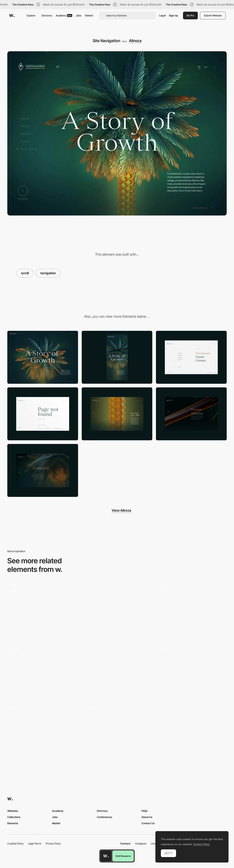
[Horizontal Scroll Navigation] (43, 670)
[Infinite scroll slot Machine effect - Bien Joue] (43, 727)
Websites (13, 811)
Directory (47, 15)
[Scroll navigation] (117, 612)
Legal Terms (35, 843)
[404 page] (43, 414)
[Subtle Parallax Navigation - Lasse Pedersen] (117, 727)
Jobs (79, 15)
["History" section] (117, 414)
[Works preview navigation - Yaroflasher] (43, 610)
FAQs (145, 811)
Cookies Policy (15, 843)
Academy (64, 15)
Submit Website (213, 15)
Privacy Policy (53, 843)
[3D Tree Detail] (117, 470)
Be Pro (190, 15)
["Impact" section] (43, 470)
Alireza (135, 41)
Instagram (141, 843)
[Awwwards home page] (106, 856)
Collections (14, 817)
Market (89, 15)
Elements (13, 823)
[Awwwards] (12, 16)
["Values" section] (191, 414)
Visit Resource (123, 856)
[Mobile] (117, 357)
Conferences (104, 817)
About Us (147, 817)
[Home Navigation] (191, 612)
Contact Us (148, 823)
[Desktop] (43, 357)
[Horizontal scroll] (191, 669)
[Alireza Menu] (191, 357)
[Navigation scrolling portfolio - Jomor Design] (117, 669)
